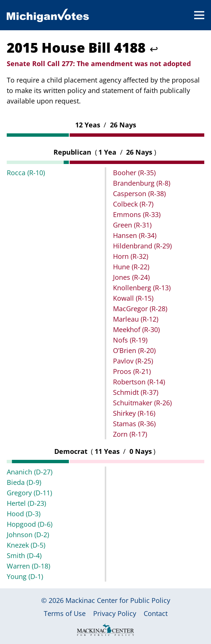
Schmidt (136, 392)
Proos (132, 371)
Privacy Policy (115, 613)
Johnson (28, 535)
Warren (28, 566)
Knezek (26, 545)
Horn (131, 256)
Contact (156, 613)
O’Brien (134, 350)
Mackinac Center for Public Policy (118, 600)
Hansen (135, 235)
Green (132, 225)
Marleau (136, 319)
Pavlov (133, 361)
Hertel (26, 503)
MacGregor (140, 309)
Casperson (139, 193)
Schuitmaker (142, 403)
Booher (134, 173)
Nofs (130, 340)
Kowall (133, 298)
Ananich (30, 472)
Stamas (134, 424)
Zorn (130, 434)
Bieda (24, 482)
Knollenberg (142, 288)
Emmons (137, 214)
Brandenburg (142, 183)
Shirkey (134, 413)
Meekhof (136, 329)
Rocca (26, 173)
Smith (24, 555)
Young (25, 576)
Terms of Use (65, 613)
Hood (24, 514)
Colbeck (133, 204)
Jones (131, 277)
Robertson (139, 382)
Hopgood (30, 524)
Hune (131, 267)
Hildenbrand (142, 246)
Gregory (29, 493)
